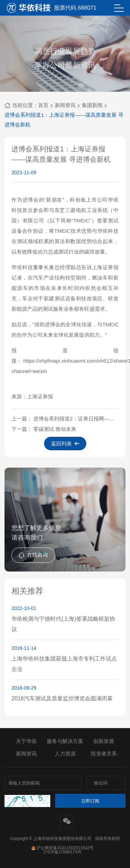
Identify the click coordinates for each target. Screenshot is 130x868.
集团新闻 (92, 105)
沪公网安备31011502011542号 (62, 848)
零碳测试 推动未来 (55, 429)
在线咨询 (33, 555)
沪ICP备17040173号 (62, 852)
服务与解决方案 (65, 741)
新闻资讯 (65, 105)
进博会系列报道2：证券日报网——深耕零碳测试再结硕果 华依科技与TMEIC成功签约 (76, 419)
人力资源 (65, 754)
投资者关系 (104, 754)
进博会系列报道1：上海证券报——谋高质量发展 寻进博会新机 (64, 120)
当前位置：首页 (27, 105)
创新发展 (104, 741)
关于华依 (26, 741)
